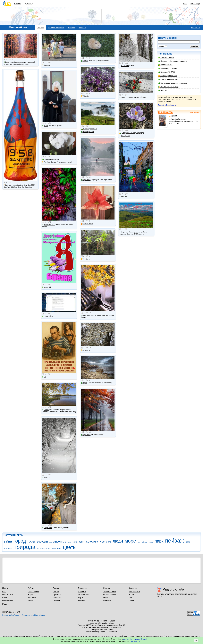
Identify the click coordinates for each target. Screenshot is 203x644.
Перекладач (8, 595)
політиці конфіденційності (135, 639)
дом (51, 542)
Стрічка (71, 27)
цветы (70, 547)
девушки (42, 542)
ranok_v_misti (87, 224)
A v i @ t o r (124, 136)
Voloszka (85, 96)
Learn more (135, 641)
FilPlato (46, 410)
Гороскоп (82, 591)
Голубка (46, 162)
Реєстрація (195, 3)
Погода (56, 591)
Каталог (107, 588)
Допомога (195, 27)
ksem (45, 126)
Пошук (56, 588)
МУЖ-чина (124, 66)
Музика (81, 601)
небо (139, 542)
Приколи (57, 595)
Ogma (84, 383)
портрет (8, 548)
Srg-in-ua (124, 232)
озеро (151, 542)
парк (159, 541)
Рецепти (57, 601)
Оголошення (33, 591)
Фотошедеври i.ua (167, 76)
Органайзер (8, 601)
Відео (5, 598)
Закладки (133, 588)
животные (60, 542)
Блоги (131, 595)
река (54, 548)
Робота (31, 588)
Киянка (7, 185)
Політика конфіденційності (34, 615)
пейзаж (175, 541)
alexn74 (123, 196)
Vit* (44, 377)
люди (118, 541)
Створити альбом (56, 27)
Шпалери (32, 598)
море (130, 541)
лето (109, 542)
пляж (188, 542)
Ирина (173, 115)
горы (31, 541)
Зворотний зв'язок (10, 615)
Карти (81, 598)
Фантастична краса (51, 159)
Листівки (57, 598)
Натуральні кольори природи (172, 61)
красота (92, 541)
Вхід (185, 3)
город (20, 541)
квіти (82, 542)
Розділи (28, 3)
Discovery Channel (167, 68)
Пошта (5, 588)
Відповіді (107, 601)
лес (102, 542)
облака (145, 542)
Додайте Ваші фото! (167, 105)
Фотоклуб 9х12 (49, 225)
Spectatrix (85, 259)
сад (59, 548)
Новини (107, 598)
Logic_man (8, 62)
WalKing (46, 477)
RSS (4, 591)
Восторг (163, 90)
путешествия (44, 548)
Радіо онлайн (173, 589)
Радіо (5, 604)
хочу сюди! (194, 112)
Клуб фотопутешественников (172, 83)
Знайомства (165, 112)
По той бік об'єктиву (168, 87)
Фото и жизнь (165, 65)
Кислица (46, 65)
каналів (168, 54)
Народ (31, 595)
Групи (131, 601)
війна (8, 541)
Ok (196, 640)
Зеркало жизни (166, 57)
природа (24, 547)
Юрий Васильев (126, 97)
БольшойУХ (48, 316)
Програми (82, 588)
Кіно (130, 598)
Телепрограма (110, 591)
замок (69, 542)
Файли (31, 601)
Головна (18, 3)
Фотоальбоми (109, 595)
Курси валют (134, 591)
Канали (82, 27)
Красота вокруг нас (168, 79)
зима (75, 542)
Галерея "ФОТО (166, 72)
